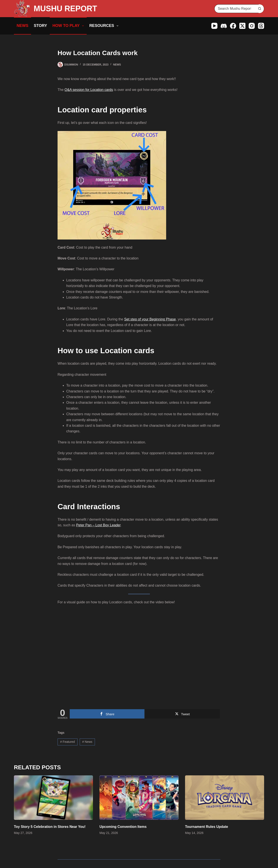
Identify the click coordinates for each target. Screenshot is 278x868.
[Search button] (260, 9)
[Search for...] (235, 9)
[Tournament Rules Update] (225, 798)
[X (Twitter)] (242, 26)
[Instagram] (252, 26)
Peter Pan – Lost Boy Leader (98, 525)
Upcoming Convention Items (123, 827)
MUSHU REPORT (65, 9)
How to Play (69, 26)
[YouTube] (214, 26)
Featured (68, 742)
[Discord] (224, 26)
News (23, 26)
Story (41, 26)
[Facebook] (233, 26)
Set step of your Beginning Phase (150, 319)
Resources (105, 26)
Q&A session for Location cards (89, 90)
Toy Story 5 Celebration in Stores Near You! (50, 827)
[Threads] (261, 26)
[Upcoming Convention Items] (139, 798)
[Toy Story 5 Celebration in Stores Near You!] (53, 798)
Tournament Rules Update (207, 827)
